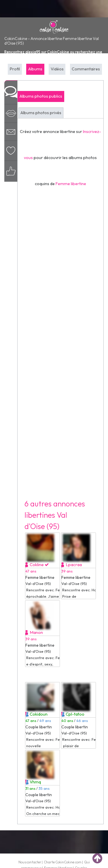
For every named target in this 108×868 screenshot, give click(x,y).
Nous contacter (30, 862)
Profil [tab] (15, 69)
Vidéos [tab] (57, 69)
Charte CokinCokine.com (63, 862)
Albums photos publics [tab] (41, 96)
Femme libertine (71, 184)
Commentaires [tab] (86, 69)
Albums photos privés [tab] (41, 113)
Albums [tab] (35, 69)
